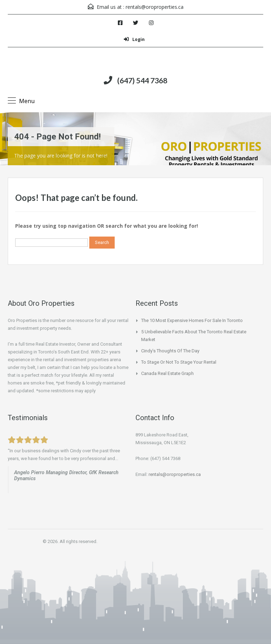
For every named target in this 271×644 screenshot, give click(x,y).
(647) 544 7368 (142, 80)
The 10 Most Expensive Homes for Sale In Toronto (192, 320)
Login (134, 39)
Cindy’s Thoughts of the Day (170, 351)
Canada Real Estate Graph (167, 373)
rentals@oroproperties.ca (155, 7)
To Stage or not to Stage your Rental (179, 362)
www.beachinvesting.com (42, 487)
